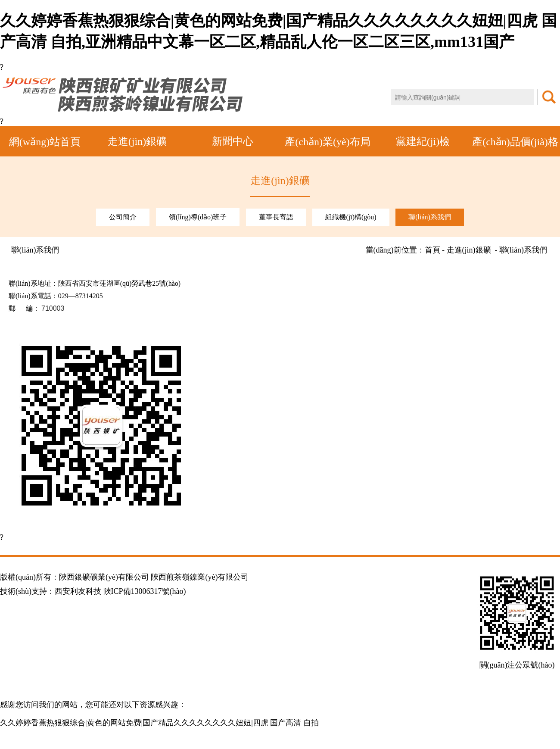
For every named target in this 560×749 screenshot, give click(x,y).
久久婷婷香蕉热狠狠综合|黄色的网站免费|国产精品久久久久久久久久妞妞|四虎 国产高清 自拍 (159, 723)
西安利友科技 (78, 591)
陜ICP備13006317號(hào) (145, 591)
